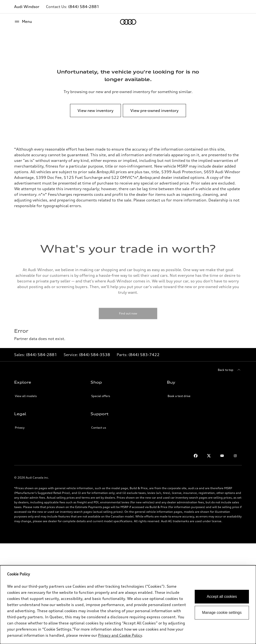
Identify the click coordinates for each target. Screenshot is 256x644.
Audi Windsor (27, 7)
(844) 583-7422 (144, 355)
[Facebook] (196, 456)
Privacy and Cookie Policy (120, 635)
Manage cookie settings (222, 613)
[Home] (128, 22)
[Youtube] (222, 456)
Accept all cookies (222, 597)
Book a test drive (179, 396)
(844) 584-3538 (95, 355)
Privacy (20, 428)
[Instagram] (235, 456)
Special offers (101, 396)
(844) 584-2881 (84, 7)
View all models (26, 396)
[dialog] (128, 605)
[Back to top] (230, 370)
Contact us (99, 428)
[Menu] (23, 22)
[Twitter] (209, 456)
